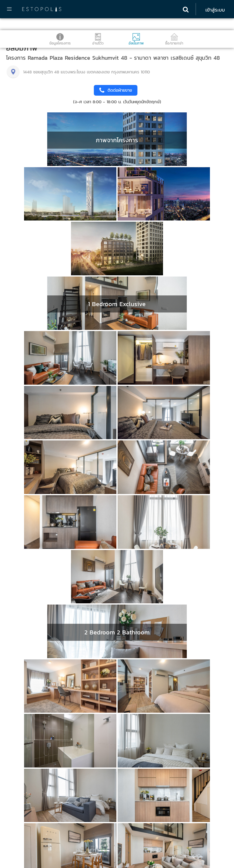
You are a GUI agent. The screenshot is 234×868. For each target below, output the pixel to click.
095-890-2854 (22, 795)
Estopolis (20, 849)
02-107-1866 (19, 821)
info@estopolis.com (27, 840)
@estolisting (23, 801)
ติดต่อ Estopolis (22, 781)
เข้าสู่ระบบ (215, 10)
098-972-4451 (21, 833)
